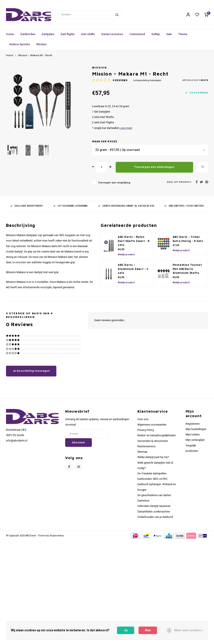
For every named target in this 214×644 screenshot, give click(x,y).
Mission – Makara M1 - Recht (35, 58)
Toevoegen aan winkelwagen (154, 169)
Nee (148, 630)
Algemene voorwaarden (152, 427)
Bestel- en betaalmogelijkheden (157, 438)
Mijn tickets (193, 437)
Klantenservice (146, 449)
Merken (41, 46)
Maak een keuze (105, 143)
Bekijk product (126, 257)
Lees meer (126, 130)
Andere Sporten (20, 46)
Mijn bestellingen (196, 431)
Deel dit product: (179, 184)
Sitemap (142, 454)
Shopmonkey (57, 538)
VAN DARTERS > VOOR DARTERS (184, 208)
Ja (126, 630)
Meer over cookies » (189, 630)
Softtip (156, 36)
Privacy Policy (146, 432)
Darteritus (143, 503)
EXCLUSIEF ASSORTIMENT (27, 208)
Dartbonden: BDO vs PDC (152, 481)
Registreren (193, 426)
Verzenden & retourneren (153, 443)
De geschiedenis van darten (154, 497)
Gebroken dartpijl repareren (154, 508)
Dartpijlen (48, 36)
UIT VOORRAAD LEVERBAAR (70, 208)
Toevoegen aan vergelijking (114, 185)
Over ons (143, 421)
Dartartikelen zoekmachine (154, 514)
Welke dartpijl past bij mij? (153, 459)
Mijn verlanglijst (195, 442)
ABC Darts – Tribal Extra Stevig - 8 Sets (188, 241)
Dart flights (68, 36)
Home (10, 36)
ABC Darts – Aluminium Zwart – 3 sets (133, 271)
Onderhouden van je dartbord (155, 519)
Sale (169, 36)
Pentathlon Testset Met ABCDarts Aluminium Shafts (187, 271)
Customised (137, 36)
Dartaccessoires (112, 36)
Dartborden (28, 36)
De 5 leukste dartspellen (152, 476)
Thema (183, 36)
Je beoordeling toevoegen (147, 83)
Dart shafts (88, 36)
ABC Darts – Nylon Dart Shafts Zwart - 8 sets (134, 243)
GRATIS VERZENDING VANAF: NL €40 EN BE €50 (126, 208)
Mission (99, 70)
